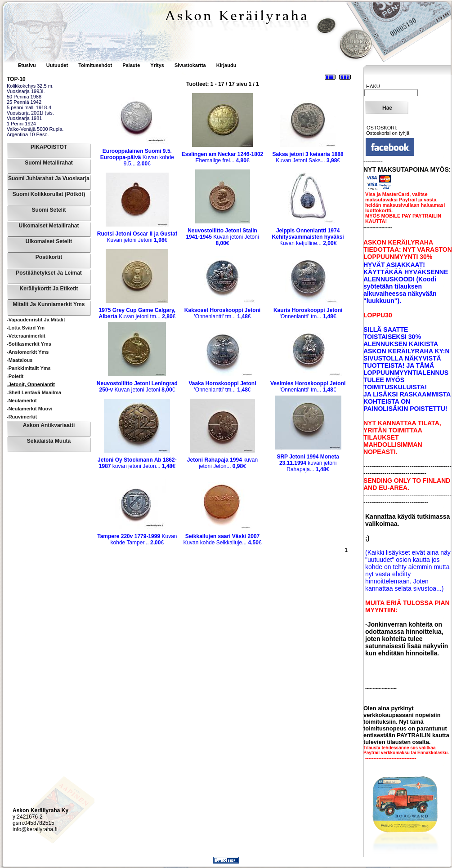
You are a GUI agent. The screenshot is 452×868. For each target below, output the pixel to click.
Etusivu (28, 65)
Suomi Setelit (49, 210)
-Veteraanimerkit (26, 336)
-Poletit (15, 376)
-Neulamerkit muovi (29, 409)
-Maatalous (20, 360)
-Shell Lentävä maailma (34, 392)
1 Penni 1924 (21, 124)
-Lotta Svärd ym (26, 328)
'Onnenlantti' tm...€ (222, 313)
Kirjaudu (226, 65)
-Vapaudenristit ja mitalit (36, 320)
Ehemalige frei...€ (222, 157)
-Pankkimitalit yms (29, 368)
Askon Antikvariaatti (49, 425)
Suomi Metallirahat (49, 163)
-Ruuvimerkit (22, 417)
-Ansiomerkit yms (28, 352)
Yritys (157, 65)
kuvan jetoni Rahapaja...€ (308, 463)
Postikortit (49, 257)
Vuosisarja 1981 (24, 118)
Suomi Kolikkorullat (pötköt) (49, 194)
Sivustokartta (190, 65)
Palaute (131, 65)
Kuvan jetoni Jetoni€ (137, 237)
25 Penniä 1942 (24, 102)
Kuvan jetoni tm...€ (137, 313)
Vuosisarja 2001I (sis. (30, 113)
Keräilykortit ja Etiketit (49, 289)
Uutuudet (58, 65)
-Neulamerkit (22, 401)
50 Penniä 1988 (24, 97)
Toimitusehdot (96, 65)
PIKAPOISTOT (49, 147)
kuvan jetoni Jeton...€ (137, 463)
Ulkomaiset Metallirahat (49, 226)
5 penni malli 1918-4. (30, 107)
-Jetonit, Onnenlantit (31, 384)
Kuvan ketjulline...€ (308, 237)
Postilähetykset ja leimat (49, 273)
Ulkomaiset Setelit (49, 241)
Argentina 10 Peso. (28, 134)
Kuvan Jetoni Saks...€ (308, 157)
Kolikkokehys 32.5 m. (30, 86)
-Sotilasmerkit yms (29, 344)
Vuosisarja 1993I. (26, 91)
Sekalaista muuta (49, 441)
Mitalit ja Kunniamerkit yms (49, 304)
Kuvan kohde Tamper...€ (137, 539)
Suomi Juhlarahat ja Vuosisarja (49, 178)
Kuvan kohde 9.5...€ (137, 157)
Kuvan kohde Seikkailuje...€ (222, 539)
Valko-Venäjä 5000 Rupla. (35, 129)
